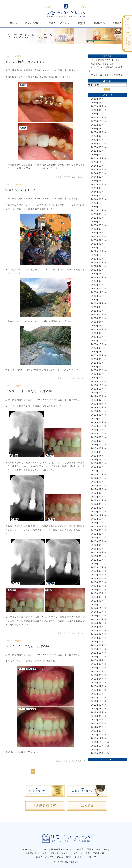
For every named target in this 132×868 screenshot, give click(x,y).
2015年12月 (97, 560)
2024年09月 (97, 169)
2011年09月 (97, 750)
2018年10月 (97, 433)
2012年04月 (97, 723)
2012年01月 (97, 735)
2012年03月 (97, 727)
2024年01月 (97, 199)
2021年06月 (97, 314)
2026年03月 (97, 103)
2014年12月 (97, 605)
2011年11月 (97, 742)
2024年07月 (97, 177)
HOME (14, 23)
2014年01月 (97, 645)
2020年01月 (97, 378)
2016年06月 (97, 538)
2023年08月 (97, 218)
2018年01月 (97, 467)
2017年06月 (97, 493)
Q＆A (60, 857)
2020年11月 (97, 341)
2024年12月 (97, 158)
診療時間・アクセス (59, 23)
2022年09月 (97, 259)
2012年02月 (97, 731)
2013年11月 (97, 653)
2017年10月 (97, 478)
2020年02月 (97, 374)
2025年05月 (97, 140)
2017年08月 (97, 486)
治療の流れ (99, 23)
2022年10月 (97, 255)
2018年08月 (97, 441)
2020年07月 (97, 355)
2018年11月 (97, 430)
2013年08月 (97, 664)
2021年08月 (97, 307)
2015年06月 (97, 582)
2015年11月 (97, 564)
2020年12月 (97, 337)
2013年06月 (97, 671)
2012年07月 (97, 712)
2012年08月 (97, 709)
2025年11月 (97, 117)
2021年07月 (97, 311)
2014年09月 (97, 616)
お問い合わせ (73, 857)
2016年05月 (97, 541)
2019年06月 (97, 404)
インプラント (76, 853)
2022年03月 (97, 281)
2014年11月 (97, 608)
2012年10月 (97, 701)
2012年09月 (97, 705)
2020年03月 (97, 370)
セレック (42, 853)
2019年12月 (97, 381)
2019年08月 (97, 396)
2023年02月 (97, 240)
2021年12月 (97, 292)
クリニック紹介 (33, 23)
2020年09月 (97, 348)
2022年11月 (97, 251)
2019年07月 (97, 400)
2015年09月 (97, 571)
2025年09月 (97, 125)
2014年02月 (97, 642)
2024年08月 (97, 173)
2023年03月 (97, 236)
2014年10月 (97, 612)
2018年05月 (97, 452)
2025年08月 (97, 129)
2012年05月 (97, 720)
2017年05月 (97, 497)
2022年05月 (97, 274)
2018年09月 (97, 437)
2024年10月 (97, 166)
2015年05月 (97, 586)
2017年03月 (97, 504)
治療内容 (79, 849)
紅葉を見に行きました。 (23, 190)
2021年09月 (97, 303)
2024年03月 (97, 192)
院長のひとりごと (45, 857)
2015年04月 (97, 590)
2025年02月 (97, 151)
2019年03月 (97, 415)
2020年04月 (97, 367)
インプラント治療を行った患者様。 (30, 391)
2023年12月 (97, 203)
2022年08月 (97, 262)
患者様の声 (99, 853)
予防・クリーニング (97, 849)
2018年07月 (97, 445)
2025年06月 (97, 136)
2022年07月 (97, 266)
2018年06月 (97, 448)
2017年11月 (97, 474)
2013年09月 (97, 660)
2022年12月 (97, 248)
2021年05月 (97, 318)
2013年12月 (97, 649)
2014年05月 (97, 631)
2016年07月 (97, 534)
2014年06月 (97, 627)
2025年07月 (97, 132)
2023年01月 (97, 244)
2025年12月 (97, 114)
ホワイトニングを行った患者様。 (29, 646)
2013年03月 (97, 683)
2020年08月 (97, 352)
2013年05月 (97, 675)
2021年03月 (97, 326)
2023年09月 (97, 214)
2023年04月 (97, 233)
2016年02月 (97, 552)
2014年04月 (97, 634)
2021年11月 (97, 296)
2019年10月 (97, 389)
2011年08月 (97, 753)
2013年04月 (97, 679)
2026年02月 (97, 106)
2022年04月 (97, 277)
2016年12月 (97, 515)
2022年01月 (97, 288)
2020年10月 (97, 344)
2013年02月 (97, 686)
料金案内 (117, 23)
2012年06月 (97, 716)
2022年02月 (97, 285)
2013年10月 (97, 657)
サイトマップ (89, 857)
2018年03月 (97, 460)
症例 (88, 853)
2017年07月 (97, 489)
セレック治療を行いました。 (26, 62)
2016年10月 (97, 523)
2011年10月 (97, 746)
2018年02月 (97, 463)
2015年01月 (97, 601)
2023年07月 (97, 222)
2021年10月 (97, 300)
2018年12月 (97, 426)
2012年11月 (97, 698)
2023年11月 (97, 207)
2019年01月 (97, 422)
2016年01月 (97, 556)
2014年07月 (97, 623)
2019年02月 (97, 419)
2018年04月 (97, 456)
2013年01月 (97, 690)
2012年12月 (97, 694)
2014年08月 (97, 619)
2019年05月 (97, 407)
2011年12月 (97, 738)
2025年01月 (97, 155)
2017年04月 (97, 500)
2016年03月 (97, 549)
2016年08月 (97, 530)
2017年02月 (97, 508)
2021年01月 (97, 333)
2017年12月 (97, 471)
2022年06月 (97, 270)
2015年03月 (97, 593)
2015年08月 (97, 575)
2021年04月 (97, 322)
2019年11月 (97, 385)
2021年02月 (97, 329)
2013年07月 (97, 668)
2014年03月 (97, 638)
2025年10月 (97, 121)
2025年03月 (97, 147)
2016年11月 (97, 519)
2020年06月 (97, 359)
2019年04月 (97, 411)
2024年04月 (97, 188)
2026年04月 (97, 99)
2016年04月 (97, 545)
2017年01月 (97, 512)
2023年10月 (97, 210)
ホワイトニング (58, 853)
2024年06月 (97, 181)
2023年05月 (97, 229)
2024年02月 (97, 196)
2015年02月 (97, 597)
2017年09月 (97, 482)
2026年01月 (97, 110)
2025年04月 (97, 144)
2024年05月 (97, 184)
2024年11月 (97, 162)
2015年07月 (97, 578)
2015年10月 (97, 567)
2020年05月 (97, 363)
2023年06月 (97, 225)
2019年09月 (97, 393)
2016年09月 (97, 526)
